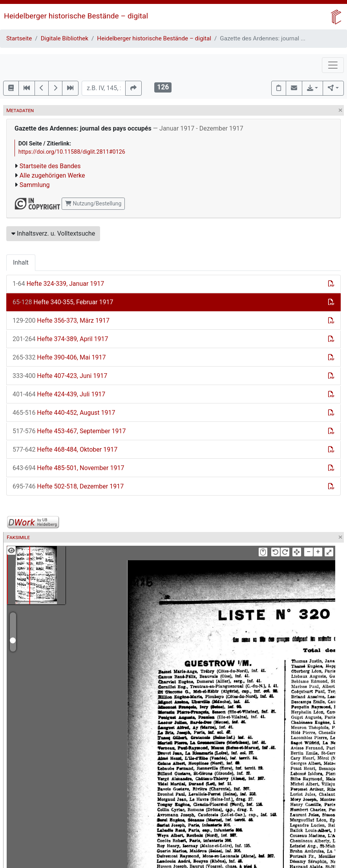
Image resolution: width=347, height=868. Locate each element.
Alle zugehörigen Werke (52, 175)
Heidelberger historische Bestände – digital (76, 16)
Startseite (19, 38)
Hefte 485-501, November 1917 (68, 468)
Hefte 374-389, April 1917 (60, 339)
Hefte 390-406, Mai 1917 (59, 357)
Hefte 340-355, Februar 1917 (63, 302)
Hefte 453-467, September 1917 (69, 431)
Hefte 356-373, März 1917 (61, 321)
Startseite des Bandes (50, 166)
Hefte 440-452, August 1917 (64, 413)
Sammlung (35, 185)
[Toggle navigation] (333, 65)
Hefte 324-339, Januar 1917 (58, 284)
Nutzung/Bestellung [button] (93, 203)
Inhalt (21, 262)
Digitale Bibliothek (65, 38)
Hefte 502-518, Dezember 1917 (68, 486)
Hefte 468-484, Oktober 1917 (65, 449)
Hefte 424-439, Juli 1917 (59, 394)
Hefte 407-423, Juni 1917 (60, 376)
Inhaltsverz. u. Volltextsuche (53, 233)
